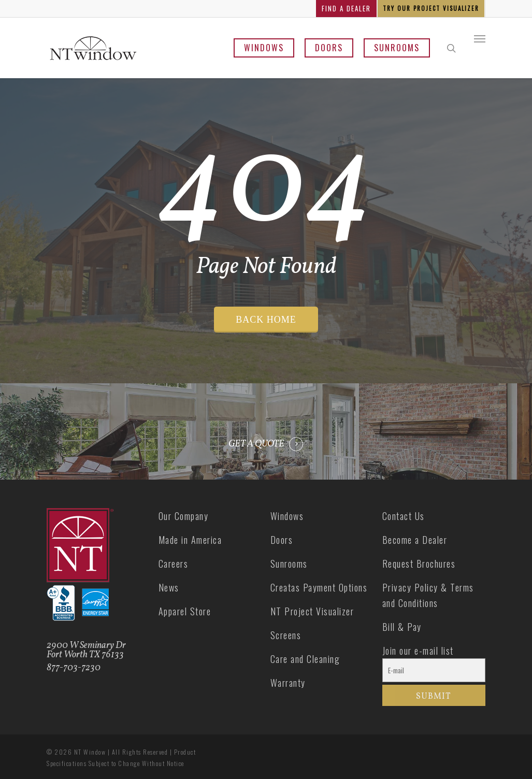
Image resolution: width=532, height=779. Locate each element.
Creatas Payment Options (319, 587)
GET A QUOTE (256, 444)
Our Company (184, 516)
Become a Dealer (415, 540)
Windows (264, 48)
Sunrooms (397, 48)
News (169, 587)
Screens (286, 635)
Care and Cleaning (305, 659)
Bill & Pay (402, 627)
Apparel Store (185, 611)
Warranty (288, 683)
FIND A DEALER (346, 8)
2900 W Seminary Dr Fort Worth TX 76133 (86, 650)
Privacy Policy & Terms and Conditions (428, 595)
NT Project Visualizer (312, 611)
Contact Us (404, 516)
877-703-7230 (74, 668)
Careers (174, 564)
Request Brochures (419, 564)
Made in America (190, 540)
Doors (329, 48)
